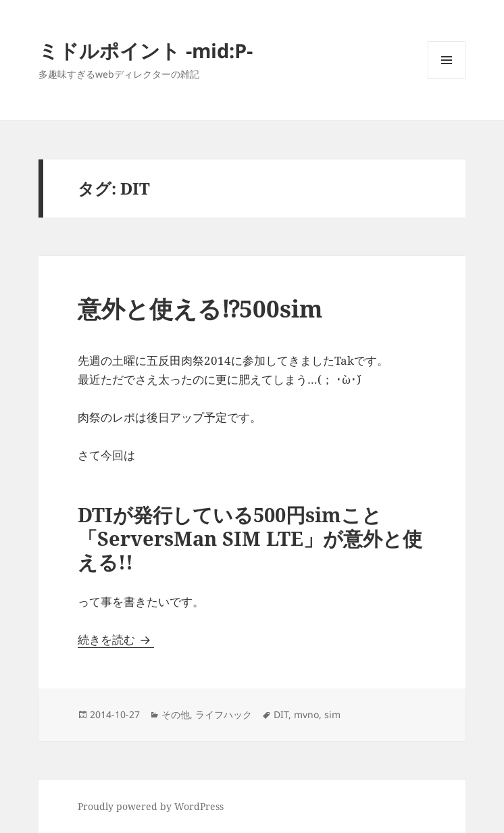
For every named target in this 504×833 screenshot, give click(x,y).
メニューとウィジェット (447, 79)
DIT (281, 714)
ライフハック (224, 714)
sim (332, 714)
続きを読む (116, 639)
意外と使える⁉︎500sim (201, 308)
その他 (176, 714)
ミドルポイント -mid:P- (146, 50)
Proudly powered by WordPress (151, 806)
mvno (306, 714)
